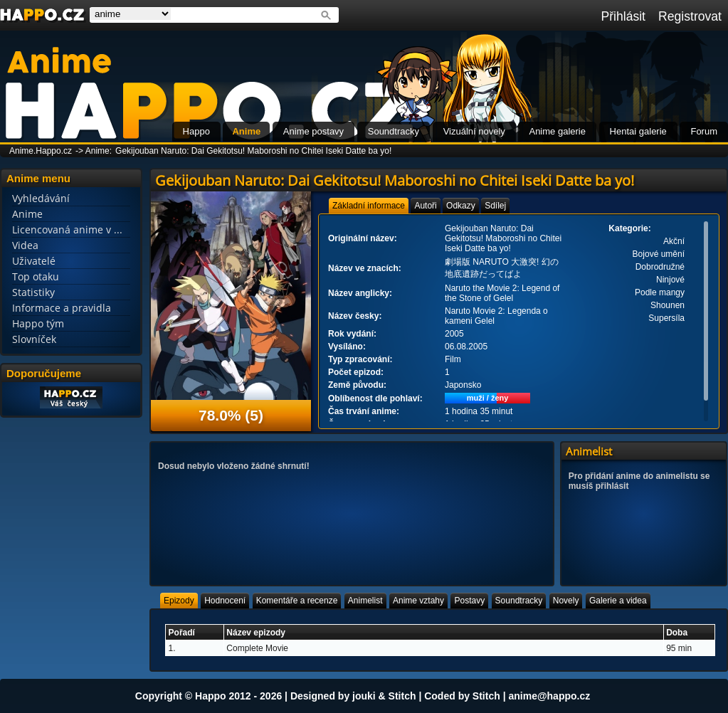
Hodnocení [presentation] (225, 601)
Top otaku (36, 276)
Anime (246, 131)
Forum (704, 131)
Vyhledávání (41, 198)
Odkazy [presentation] (461, 206)
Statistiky (33, 292)
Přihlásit (623, 16)
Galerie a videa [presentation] (618, 601)
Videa (25, 245)
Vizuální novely (474, 131)
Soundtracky (394, 131)
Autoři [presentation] (425, 206)
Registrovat (690, 16)
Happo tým (38, 323)
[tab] (369, 206)
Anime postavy (313, 131)
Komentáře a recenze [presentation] (297, 601)
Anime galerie (557, 131)
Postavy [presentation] (469, 601)
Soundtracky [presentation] (519, 601)
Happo (196, 131)
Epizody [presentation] (179, 601)
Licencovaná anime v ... (67, 229)
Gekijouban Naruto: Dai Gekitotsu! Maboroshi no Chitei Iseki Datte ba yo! (253, 151)
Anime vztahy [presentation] (418, 601)
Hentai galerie (638, 131)
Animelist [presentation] (365, 601)
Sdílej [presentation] (495, 206)
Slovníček (34, 339)
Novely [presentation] (566, 601)
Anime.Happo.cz (41, 151)
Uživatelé (34, 261)
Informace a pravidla (62, 308)
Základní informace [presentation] (369, 206)
